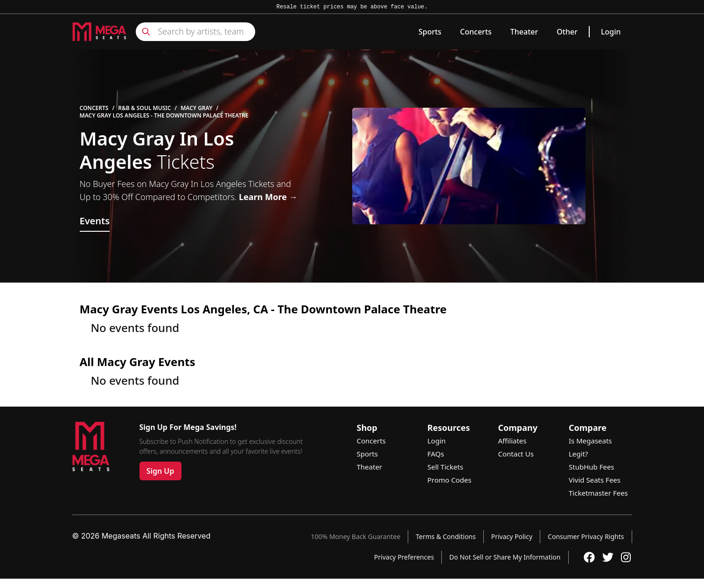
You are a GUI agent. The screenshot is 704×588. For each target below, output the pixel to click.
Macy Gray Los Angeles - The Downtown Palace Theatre (164, 116)
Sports (430, 32)
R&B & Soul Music (144, 108)
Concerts (476, 32)
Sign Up (160, 471)
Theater (524, 32)
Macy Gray (196, 108)
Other (567, 32)
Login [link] (611, 32)
